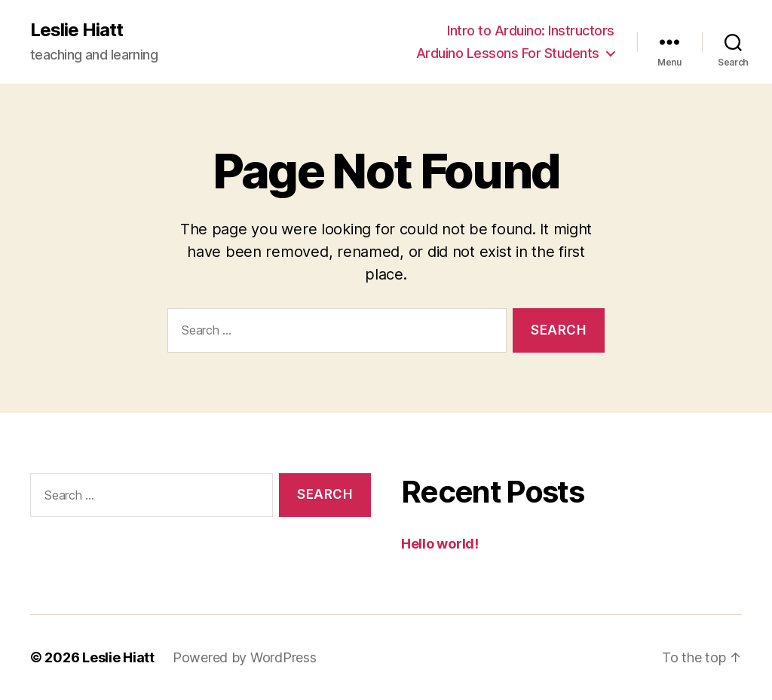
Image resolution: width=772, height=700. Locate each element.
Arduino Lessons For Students (508, 53)
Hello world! (440, 544)
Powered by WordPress (245, 657)
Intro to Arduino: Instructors (531, 31)
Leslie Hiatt (77, 30)
